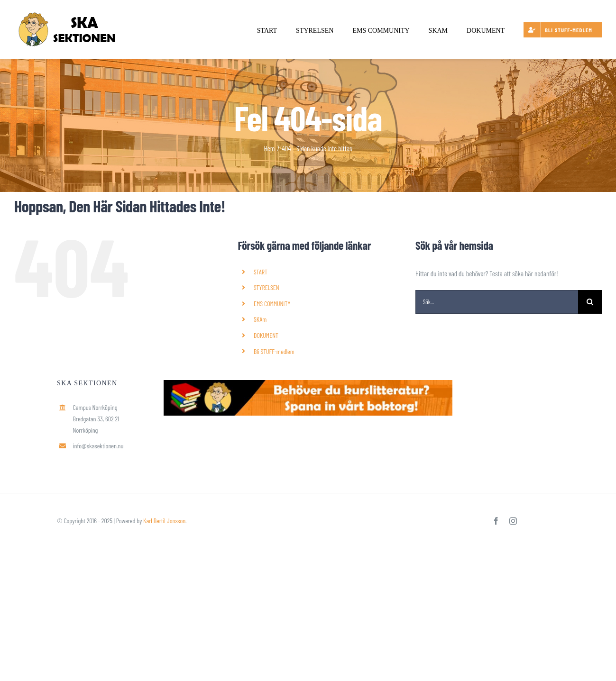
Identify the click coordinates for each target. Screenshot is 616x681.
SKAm (260, 319)
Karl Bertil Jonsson (164, 521)
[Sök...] (497, 302)
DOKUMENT (266, 335)
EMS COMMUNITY (272, 304)
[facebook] (496, 521)
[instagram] (513, 521)
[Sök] (590, 302)
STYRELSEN (267, 287)
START (261, 272)
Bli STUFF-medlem (274, 351)
